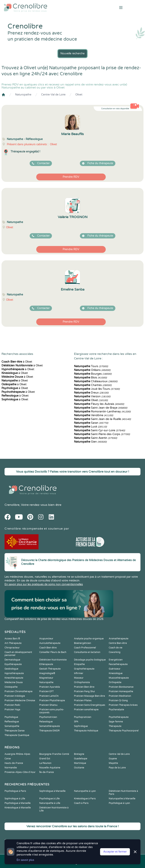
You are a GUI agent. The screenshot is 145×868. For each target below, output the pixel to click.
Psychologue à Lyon (119, 803)
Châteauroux (96, 381)
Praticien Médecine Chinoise (20, 700)
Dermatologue (12, 660)
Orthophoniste (82, 682)
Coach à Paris (81, 803)
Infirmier (79, 673)
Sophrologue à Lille (15, 799)
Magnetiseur (46, 678)
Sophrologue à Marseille (52, 791)
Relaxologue (46, 722)
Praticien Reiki (12, 705)
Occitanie (79, 768)
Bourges (93, 374)
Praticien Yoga (12, 710)
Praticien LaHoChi (49, 696)
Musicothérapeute (119, 678)
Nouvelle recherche (72, 53)
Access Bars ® (12, 639)
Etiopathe (79, 664)
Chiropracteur (12, 648)
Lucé (90, 427)
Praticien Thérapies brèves (123, 705)
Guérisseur (115, 669)
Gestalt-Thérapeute (50, 669)
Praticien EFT (46, 691)
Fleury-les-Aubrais (99, 404)
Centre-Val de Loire (53, 95)
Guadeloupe (81, 759)
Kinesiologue (116, 673)
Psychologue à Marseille (18, 803)
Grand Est (45, 759)
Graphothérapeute (84, 669)
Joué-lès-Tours (97, 389)
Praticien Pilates (83, 700)
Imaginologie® (47, 673)
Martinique (80, 763)
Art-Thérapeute (13, 643)
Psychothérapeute (119, 717)
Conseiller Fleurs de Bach (53, 652)
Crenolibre (12, 505)
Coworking (115, 652)
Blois (90, 378)
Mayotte (113, 763)
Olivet (79, 95)
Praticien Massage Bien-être (89, 696)
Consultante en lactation (87, 652)
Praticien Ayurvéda (50, 687)
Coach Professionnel (85, 648)
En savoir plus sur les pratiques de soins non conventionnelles (44, 584)
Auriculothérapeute (50, 643)
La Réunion (45, 763)
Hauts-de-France (14, 763)
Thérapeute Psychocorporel (124, 731)
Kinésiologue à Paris (85, 799)
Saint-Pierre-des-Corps (102, 434)
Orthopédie (115, 682)
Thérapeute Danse (15, 731)
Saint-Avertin (96, 438)
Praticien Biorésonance (121, 687)
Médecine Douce (14, 682)
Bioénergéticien (83, 643)
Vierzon (92, 396)
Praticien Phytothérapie (52, 700)
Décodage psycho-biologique (90, 660)
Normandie (11, 768)
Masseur (79, 678)
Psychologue (11, 717)
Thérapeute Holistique (86, 731)
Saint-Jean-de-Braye (101, 408)
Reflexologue (12, 722)
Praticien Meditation (120, 696)
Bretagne (79, 754)
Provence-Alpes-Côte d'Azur (20, 772)
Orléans (92, 370)
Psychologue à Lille (49, 799)
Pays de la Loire (117, 768)
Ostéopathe (11, 687)
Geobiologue (11, 669)
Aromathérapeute (119, 639)
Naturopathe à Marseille (122, 799)
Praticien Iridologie (15, 696)
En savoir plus (25, 860)
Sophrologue (81, 726)
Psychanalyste (116, 710)
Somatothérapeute (50, 726)
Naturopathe (23, 95)
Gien (90, 442)
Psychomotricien (48, 717)
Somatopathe (12, 726)
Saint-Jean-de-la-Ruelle (102, 419)
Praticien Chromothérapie (19, 691)
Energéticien (116, 660)
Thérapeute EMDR (49, 731)
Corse (8, 759)
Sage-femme (116, 722)
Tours (91, 366)
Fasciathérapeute (118, 664)
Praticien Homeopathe (121, 691)
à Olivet (17, 362)
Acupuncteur (46, 639)
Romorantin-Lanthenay (102, 412)
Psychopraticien (83, 717)
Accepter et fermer (115, 852)
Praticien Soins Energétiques (90, 705)
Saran (91, 423)
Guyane (113, 759)
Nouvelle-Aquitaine (50, 768)
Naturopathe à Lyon (85, 791)
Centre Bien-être (118, 643)
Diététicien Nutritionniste (53, 660)
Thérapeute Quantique (17, 735)
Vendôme (94, 415)
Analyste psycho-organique (89, 639)
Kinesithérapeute (14, 678)
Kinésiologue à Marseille (18, 808)
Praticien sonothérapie (86, 710)
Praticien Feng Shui (84, 691)
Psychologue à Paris (15, 791)
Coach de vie (116, 648)
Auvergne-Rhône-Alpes (17, 754)
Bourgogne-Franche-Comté (54, 754)
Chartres (93, 385)
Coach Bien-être (48, 648)
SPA (76, 722)
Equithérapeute (13, 664)
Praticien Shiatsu (48, 705)
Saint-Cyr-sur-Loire (99, 430)
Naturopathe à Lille (50, 803)
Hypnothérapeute (14, 673)
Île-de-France (47, 772)
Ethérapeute (46, 664)
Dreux (91, 393)
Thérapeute (115, 726)
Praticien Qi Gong (118, 700)
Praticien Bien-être (84, 687)
